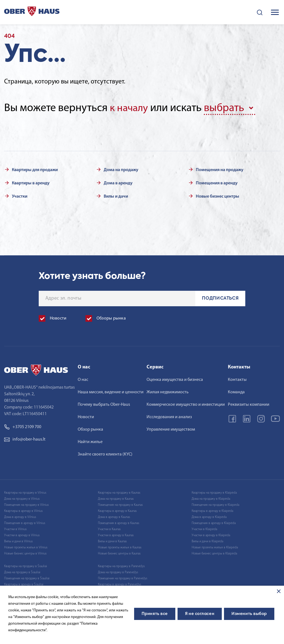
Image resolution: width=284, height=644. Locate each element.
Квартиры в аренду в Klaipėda (212, 511)
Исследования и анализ (169, 417)
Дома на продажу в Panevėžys (118, 572)
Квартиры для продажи (35, 169)
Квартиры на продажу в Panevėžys (121, 566)
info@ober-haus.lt (25, 439)
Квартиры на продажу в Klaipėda (214, 492)
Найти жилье (90, 441)
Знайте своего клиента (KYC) (105, 454)
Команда (236, 392)
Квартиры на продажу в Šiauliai (26, 566)
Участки (20, 196)
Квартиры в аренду (31, 183)
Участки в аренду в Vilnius (22, 535)
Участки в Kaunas (109, 529)
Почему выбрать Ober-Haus (104, 404)
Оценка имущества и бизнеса (175, 379)
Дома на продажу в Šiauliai (22, 572)
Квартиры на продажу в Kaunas (119, 492)
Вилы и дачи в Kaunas (112, 541)
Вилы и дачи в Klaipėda (207, 541)
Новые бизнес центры (217, 196)
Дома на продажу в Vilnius (22, 498)
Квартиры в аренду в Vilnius (23, 511)
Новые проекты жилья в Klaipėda (215, 547)
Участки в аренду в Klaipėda (211, 535)
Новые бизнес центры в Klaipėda (214, 553)
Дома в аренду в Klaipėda (209, 517)
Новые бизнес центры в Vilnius (25, 553)
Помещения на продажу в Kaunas (120, 504)
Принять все (155, 614)
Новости (86, 417)
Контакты (237, 379)
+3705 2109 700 (23, 426)
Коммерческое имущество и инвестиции (186, 404)
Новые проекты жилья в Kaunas (120, 547)
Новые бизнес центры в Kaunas (119, 553)
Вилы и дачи (116, 196)
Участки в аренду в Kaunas (116, 535)
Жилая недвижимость (168, 392)
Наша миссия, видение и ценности (111, 392)
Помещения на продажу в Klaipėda (215, 504)
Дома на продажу (121, 169)
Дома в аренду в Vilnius (20, 517)
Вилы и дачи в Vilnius (18, 541)
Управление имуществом (171, 429)
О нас (83, 379)
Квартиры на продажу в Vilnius (25, 492)
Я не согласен (200, 614)
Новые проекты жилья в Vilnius (26, 547)
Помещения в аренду (217, 183)
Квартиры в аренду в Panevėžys (119, 584)
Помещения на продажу (220, 169)
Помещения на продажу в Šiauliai (27, 578)
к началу (130, 108)
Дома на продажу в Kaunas (116, 498)
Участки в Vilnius (15, 529)
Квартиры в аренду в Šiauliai (24, 584)
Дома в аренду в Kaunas (114, 517)
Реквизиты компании (249, 404)
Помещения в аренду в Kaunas (118, 523)
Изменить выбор (249, 614)
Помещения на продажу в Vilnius (26, 504)
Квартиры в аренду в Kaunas (117, 511)
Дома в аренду (118, 183)
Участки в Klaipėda (204, 529)
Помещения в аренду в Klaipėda (214, 523)
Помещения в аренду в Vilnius (25, 523)
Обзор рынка (90, 429)
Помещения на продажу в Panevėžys (123, 578)
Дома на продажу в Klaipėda (211, 498)
